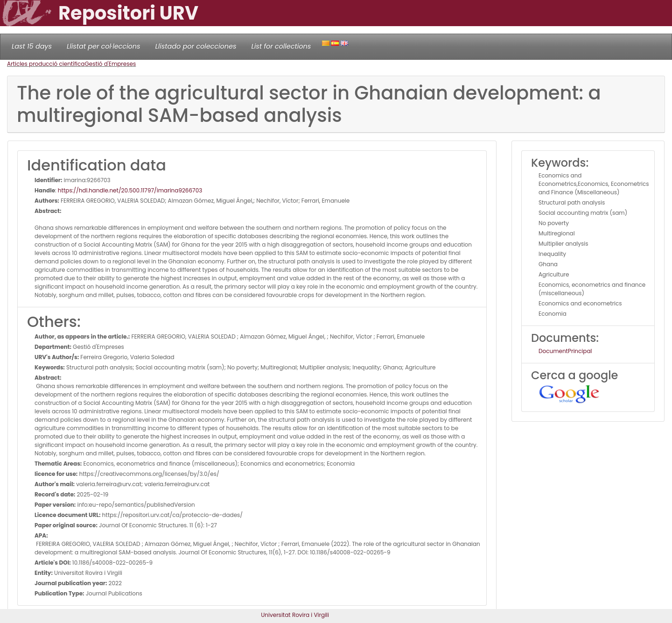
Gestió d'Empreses (110, 64)
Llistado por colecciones (196, 46)
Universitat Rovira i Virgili (295, 615)
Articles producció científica (46, 64)
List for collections (281, 46)
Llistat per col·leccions (104, 46)
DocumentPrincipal (565, 351)
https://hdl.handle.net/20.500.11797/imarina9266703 (130, 190)
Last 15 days (32, 46)
